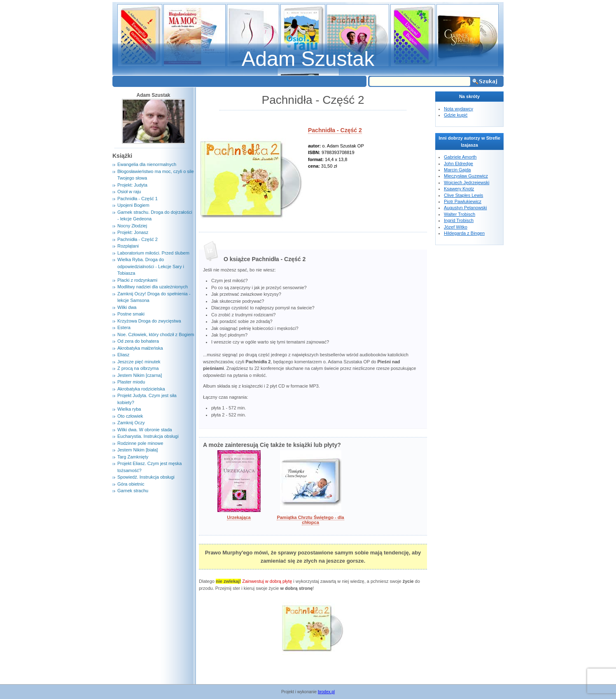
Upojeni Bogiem (133, 205)
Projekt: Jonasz (133, 232)
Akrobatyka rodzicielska (141, 389)
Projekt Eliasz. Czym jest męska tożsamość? (149, 467)
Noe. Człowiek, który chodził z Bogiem (156, 334)
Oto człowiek (130, 416)
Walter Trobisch (460, 214)
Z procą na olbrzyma (138, 368)
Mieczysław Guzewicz (466, 176)
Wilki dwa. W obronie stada (145, 430)
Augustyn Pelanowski (465, 208)
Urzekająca (239, 517)
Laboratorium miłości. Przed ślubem (153, 253)
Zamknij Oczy (131, 423)
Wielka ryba (129, 409)
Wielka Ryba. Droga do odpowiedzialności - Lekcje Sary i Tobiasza (151, 266)
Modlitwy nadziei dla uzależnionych (153, 287)
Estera (124, 327)
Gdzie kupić (456, 115)
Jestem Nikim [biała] (138, 450)
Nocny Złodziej (132, 226)
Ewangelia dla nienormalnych (147, 164)
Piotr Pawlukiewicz (463, 201)
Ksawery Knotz (459, 189)
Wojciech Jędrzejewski (467, 182)
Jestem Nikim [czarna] (140, 375)
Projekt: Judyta (132, 185)
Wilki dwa (127, 307)
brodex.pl (326, 692)
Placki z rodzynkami (137, 280)
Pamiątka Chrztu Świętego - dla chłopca (310, 520)
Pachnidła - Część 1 (138, 199)
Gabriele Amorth (460, 157)
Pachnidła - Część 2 (335, 130)
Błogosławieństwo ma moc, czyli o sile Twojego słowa (156, 175)
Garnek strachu (133, 491)
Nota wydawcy (458, 109)
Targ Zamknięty (133, 457)
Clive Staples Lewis (463, 195)
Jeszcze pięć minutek (139, 362)
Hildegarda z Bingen (464, 233)
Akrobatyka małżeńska (140, 348)
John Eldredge (458, 164)
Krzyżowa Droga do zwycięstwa (149, 321)
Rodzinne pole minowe (140, 443)
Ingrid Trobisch (459, 220)
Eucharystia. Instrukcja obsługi (148, 436)
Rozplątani (128, 246)
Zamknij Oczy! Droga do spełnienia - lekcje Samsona (154, 297)
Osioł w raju (129, 192)
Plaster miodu (131, 382)
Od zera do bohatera (138, 341)
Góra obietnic (131, 484)
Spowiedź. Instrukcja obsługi (146, 477)
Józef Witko (456, 227)
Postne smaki (131, 314)
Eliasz (123, 355)
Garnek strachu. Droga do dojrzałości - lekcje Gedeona (155, 216)
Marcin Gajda (457, 170)
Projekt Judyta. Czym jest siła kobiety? (147, 399)
